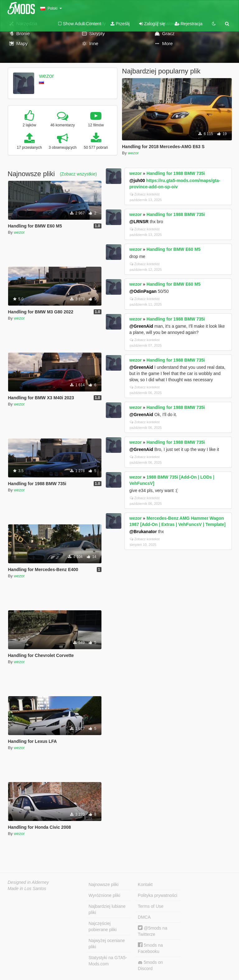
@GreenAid (141, 326)
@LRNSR (139, 222)
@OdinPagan (143, 291)
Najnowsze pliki (104, 884)
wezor (46, 76)
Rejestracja (189, 24)
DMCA (144, 917)
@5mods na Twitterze (153, 931)
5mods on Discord (150, 965)
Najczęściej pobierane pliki (103, 926)
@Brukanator (143, 532)
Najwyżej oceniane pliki (107, 944)
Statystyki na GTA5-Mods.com (108, 961)
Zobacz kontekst (145, 194)
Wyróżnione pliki (105, 895)
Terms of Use (151, 906)
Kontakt (145, 884)
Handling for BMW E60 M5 (173, 249)
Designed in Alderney (28, 882)
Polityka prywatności (158, 895)
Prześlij (120, 24)
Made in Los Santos (27, 889)
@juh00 (137, 181)
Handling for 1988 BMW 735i (176, 173)
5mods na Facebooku (150, 948)
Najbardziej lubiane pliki (107, 909)
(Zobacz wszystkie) (78, 174)
